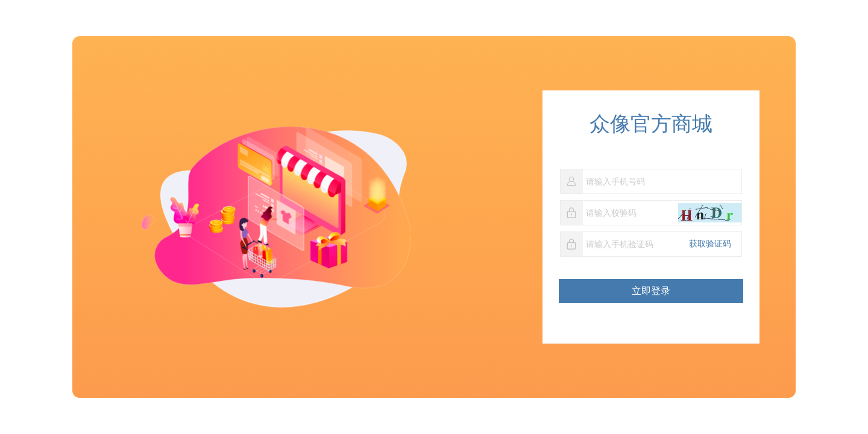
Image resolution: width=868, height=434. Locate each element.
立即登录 (651, 291)
